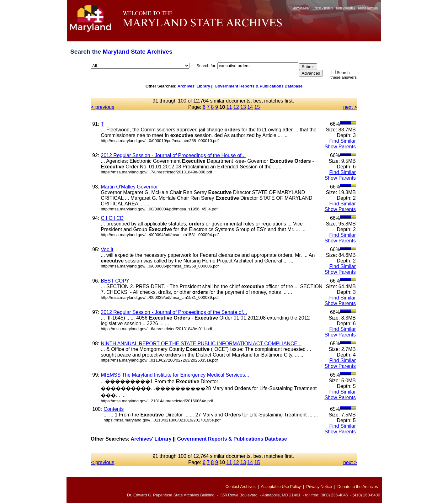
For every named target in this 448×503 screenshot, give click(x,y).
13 (243, 107)
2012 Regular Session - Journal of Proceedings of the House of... (173, 155)
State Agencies (345, 8)
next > (350, 107)
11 (229, 107)
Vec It (107, 249)
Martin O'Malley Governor (129, 187)
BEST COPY (115, 281)
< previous (103, 107)
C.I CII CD (112, 218)
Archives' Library (194, 86)
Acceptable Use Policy (281, 487)
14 (250, 107)
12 (236, 107)
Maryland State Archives (137, 52)
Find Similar (343, 141)
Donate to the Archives (358, 487)
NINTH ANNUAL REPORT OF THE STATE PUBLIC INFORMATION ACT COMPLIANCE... (201, 344)
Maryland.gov (301, 8)
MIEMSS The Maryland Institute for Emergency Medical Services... (175, 375)
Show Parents (340, 147)
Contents (114, 409)
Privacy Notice (319, 487)
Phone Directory (323, 8)
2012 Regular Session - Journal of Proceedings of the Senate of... (174, 312)
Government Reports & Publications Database (259, 86)
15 (257, 107)
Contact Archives (241, 487)
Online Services (368, 8)
